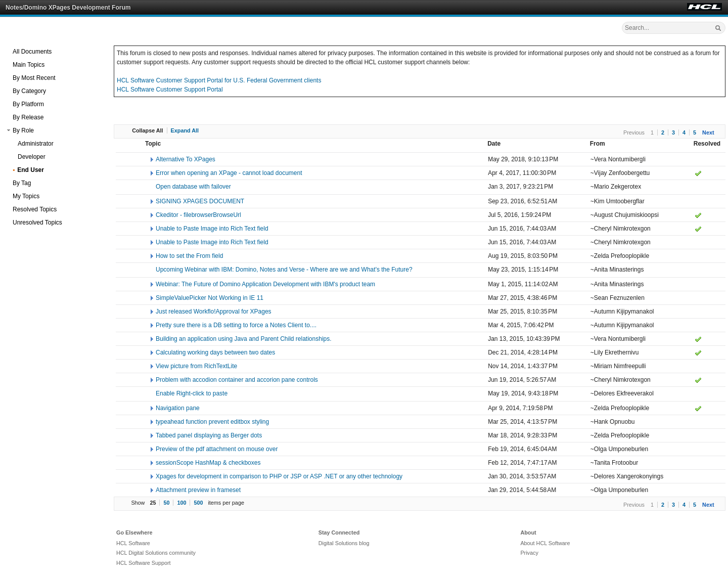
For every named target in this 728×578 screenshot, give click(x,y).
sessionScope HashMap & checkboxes (208, 463)
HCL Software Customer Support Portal (170, 90)
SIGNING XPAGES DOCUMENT (200, 201)
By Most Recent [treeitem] (34, 78)
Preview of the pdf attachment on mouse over (217, 449)
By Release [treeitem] (28, 117)
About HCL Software (545, 543)
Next (708, 132)
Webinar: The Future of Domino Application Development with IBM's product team (265, 284)
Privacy (529, 553)
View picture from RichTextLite (196, 366)
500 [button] (198, 503)
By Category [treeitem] (29, 91)
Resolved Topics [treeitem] (35, 209)
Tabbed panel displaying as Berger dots (209, 435)
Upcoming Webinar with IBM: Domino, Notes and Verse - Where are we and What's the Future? (284, 270)
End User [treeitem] (31, 170)
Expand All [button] (185, 130)
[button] (9, 130)
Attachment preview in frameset (198, 490)
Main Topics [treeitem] (29, 65)
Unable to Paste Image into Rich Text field (212, 229)
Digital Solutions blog (344, 543)
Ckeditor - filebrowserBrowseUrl (198, 215)
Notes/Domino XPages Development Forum (68, 8)
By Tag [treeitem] (22, 183)
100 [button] (181, 503)
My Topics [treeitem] (26, 196)
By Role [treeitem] (23, 130)
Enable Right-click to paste (192, 393)
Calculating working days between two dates (215, 352)
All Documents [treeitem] (32, 52)
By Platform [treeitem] (28, 104)
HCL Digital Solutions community (156, 553)
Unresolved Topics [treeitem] (37, 223)
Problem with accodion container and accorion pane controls (237, 380)
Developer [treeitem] (32, 157)
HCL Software (133, 543)
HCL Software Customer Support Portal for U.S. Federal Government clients (219, 80)
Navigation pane (178, 408)
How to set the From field (189, 256)
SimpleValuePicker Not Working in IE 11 (210, 298)
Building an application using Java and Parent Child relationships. (244, 339)
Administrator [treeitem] (36, 144)
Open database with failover (193, 187)
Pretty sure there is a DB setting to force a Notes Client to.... (236, 325)
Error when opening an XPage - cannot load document (229, 173)
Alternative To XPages (186, 159)
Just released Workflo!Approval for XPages (214, 312)
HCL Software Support (144, 563)
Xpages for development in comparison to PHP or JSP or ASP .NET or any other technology (279, 476)
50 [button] (166, 503)
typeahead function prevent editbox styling (212, 422)
